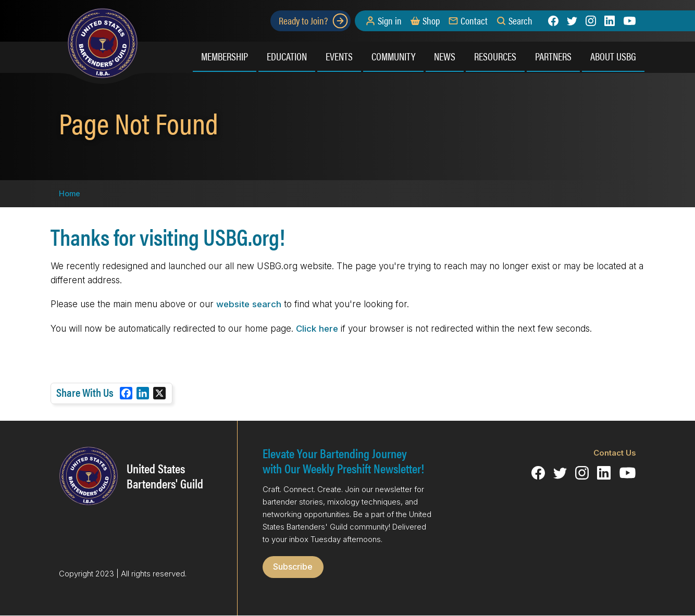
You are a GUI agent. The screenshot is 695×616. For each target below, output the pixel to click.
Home (70, 193)
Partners (553, 56)
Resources (495, 56)
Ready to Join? (314, 21)
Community (393, 56)
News (445, 56)
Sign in (390, 21)
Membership (225, 56)
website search (249, 304)
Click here (317, 329)
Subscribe (293, 567)
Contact (474, 21)
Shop (431, 21)
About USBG (613, 56)
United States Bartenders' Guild (165, 476)
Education (287, 56)
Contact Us (615, 453)
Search (520, 21)
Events (339, 56)
